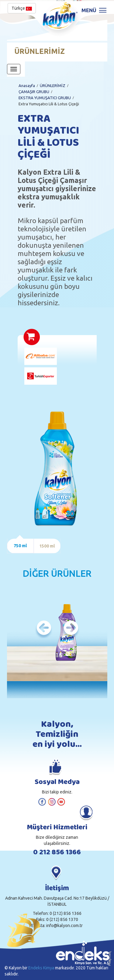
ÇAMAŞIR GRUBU (34, 92)
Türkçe (22, 8)
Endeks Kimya (41, 968)
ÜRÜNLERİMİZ (53, 86)
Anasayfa (27, 86)
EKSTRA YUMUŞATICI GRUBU (45, 98)
